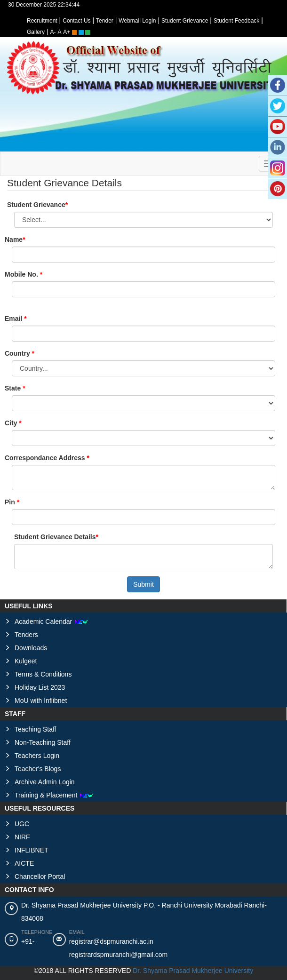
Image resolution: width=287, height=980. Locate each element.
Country (18, 353)
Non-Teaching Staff (43, 742)
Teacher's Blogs (38, 769)
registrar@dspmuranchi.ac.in (111, 941)
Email (14, 319)
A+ (67, 32)
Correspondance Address (46, 458)
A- (53, 32)
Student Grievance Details (55, 537)
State (14, 388)
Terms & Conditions (43, 674)
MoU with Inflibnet (41, 701)
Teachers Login (37, 756)
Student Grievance (185, 21)
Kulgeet (26, 661)
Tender (105, 21)
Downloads (31, 648)
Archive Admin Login (45, 782)
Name (14, 239)
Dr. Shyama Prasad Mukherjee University (193, 971)
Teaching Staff (35, 729)
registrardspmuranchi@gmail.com (119, 955)
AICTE (24, 863)
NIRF (22, 837)
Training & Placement (54, 795)
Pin (11, 502)
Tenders (26, 635)
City (12, 423)
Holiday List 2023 (40, 687)
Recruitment (42, 21)
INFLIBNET (32, 850)
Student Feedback (236, 21)
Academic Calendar (51, 621)
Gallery (36, 32)
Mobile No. (22, 274)
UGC (22, 824)
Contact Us (76, 21)
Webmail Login (137, 21)
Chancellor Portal (40, 876)
